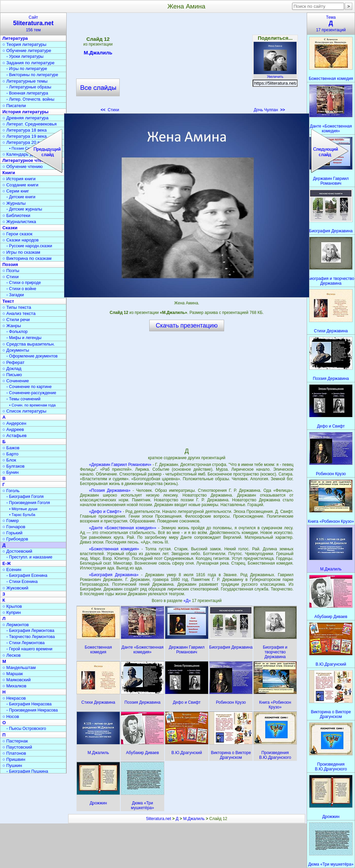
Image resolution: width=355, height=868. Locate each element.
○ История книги (19, 179)
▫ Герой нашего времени (29, 649)
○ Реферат (13, 362)
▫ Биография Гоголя (25, 497)
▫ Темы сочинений (23, 399)
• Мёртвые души (23, 509)
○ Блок (9, 460)
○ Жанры (12, 326)
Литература (15, 38)
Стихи (110, 110)
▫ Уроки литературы (25, 56)
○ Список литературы (24, 411)
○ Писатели (14, 106)
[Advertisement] (186, 65)
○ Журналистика (19, 222)
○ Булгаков (13, 466)
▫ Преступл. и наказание (29, 557)
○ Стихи (11, 277)
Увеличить (275, 75)
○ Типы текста (17, 307)
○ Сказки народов (21, 240)
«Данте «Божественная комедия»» (123, 528)
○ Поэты (11, 271)
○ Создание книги (20, 185)
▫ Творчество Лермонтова (31, 637)
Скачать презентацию (187, 325)
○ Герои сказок (18, 234)
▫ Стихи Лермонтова (26, 643)
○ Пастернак (15, 741)
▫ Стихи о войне (21, 289)
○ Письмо (12, 375)
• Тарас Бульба (22, 515)
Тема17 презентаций (331, 24)
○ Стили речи (16, 320)
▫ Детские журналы (24, 209)
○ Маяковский (16, 680)
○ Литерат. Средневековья (30, 124)
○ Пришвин (14, 759)
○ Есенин (12, 570)
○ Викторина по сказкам (27, 258)
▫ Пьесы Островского (26, 729)
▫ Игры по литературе (27, 69)
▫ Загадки (15, 295)
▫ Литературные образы (29, 87)
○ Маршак (13, 674)
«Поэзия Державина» (110, 490)
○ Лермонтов (16, 625)
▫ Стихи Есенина (22, 582)
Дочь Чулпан (269, 110)
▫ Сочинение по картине (29, 387)
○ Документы (16, 350)
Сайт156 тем (33, 24)
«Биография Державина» (114, 575)
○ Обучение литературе (27, 51)
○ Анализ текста (19, 313)
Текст (8, 301)
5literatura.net (159, 819)
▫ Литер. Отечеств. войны (30, 99)
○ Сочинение (16, 381)
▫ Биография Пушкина (27, 771)
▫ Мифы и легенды (24, 338)
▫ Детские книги (21, 197)
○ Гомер (11, 521)
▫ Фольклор (17, 332)
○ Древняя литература (25, 118)
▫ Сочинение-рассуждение (31, 393)
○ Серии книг (16, 191)
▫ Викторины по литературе (32, 75)
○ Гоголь (11, 491)
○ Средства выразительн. (29, 344)
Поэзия (10, 264)
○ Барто (10, 454)
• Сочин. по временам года (32, 405)
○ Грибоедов (15, 539)
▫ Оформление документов (32, 356)
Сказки (10, 228)
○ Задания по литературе (28, 63)
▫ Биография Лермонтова (30, 631)
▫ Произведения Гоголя (28, 503)
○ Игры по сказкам (21, 252)
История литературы (26, 112)
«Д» (188, 601)
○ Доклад (12, 369)
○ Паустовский (17, 747)
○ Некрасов (14, 698)
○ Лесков (12, 655)
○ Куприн (12, 612)
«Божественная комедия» (114, 549)
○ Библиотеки (16, 215)
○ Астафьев (14, 436)
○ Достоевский (17, 551)
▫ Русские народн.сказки (29, 246)
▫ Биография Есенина (27, 575)
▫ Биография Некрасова (29, 704)
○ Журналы (14, 203)
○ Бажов (11, 448)
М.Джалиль (98, 54)
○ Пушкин (12, 765)
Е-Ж (7, 563)
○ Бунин (11, 472)
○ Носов (11, 716)
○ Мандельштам (19, 667)
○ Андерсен (14, 423)
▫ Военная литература (27, 93)
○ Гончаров (14, 527)
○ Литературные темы (25, 81)
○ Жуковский (15, 588)
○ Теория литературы (24, 44)
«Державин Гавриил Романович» (120, 465)
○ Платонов (14, 753)
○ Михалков (14, 686)
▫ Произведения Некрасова (32, 710)
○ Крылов (12, 606)
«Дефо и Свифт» (105, 512)
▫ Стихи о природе (24, 283)
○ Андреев (13, 429)
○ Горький (12, 533)
